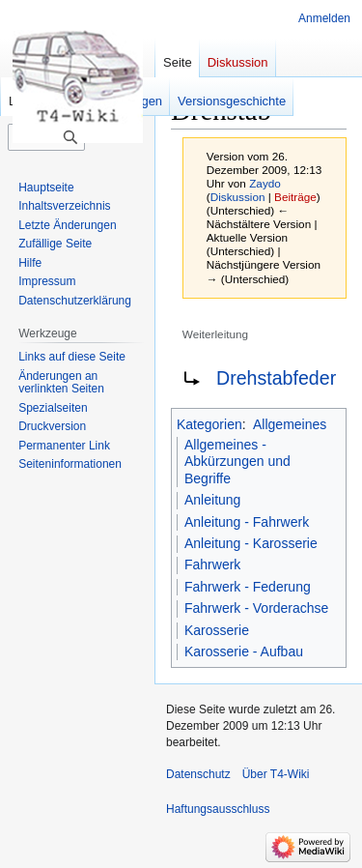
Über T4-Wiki (276, 774)
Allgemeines (290, 424)
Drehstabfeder (276, 378)
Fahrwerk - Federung (248, 587)
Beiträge (295, 197)
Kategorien (209, 424)
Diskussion (238, 197)
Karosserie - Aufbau (244, 651)
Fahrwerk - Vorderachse (256, 608)
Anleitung (212, 500)
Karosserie (217, 630)
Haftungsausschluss (218, 809)
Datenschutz (198, 774)
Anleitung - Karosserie (251, 543)
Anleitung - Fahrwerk (247, 522)
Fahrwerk (212, 564)
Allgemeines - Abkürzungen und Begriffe (237, 462)
